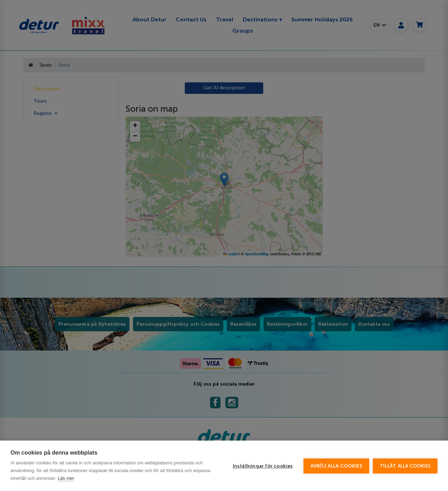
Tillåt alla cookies (405, 466)
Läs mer (66, 478)
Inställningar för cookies (263, 466)
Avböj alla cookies (337, 466)
